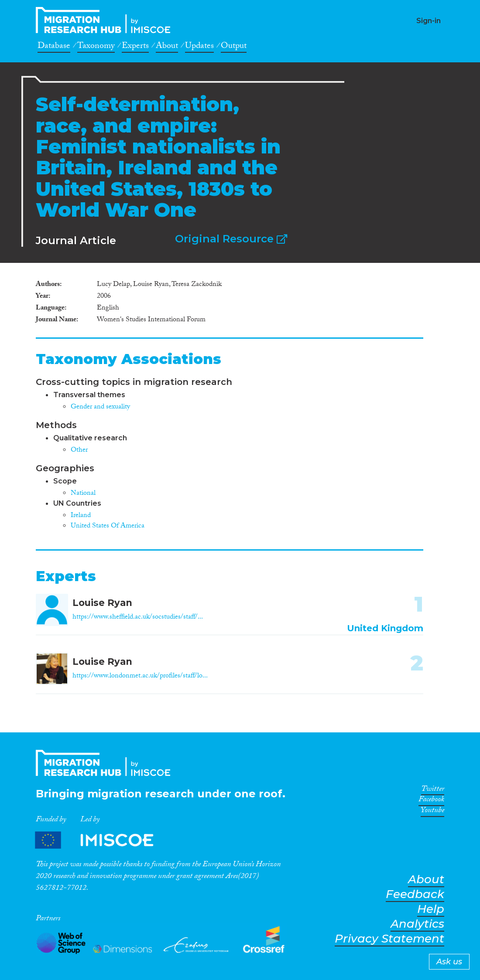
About (167, 47)
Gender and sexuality (100, 407)
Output (234, 47)
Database (54, 47)
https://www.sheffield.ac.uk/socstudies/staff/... (138, 618)
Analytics (417, 924)
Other (79, 451)
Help (431, 909)
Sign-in (429, 21)
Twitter (433, 790)
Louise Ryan (102, 603)
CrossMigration (106, 20)
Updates (199, 47)
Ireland (81, 516)
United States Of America (108, 526)
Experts (135, 47)
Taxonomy (96, 47)
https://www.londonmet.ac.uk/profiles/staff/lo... (140, 676)
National (83, 494)
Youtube (432, 812)
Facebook (431, 801)
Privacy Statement (389, 939)
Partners (102, 840)
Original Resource (231, 239)
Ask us (449, 962)
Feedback (415, 894)
